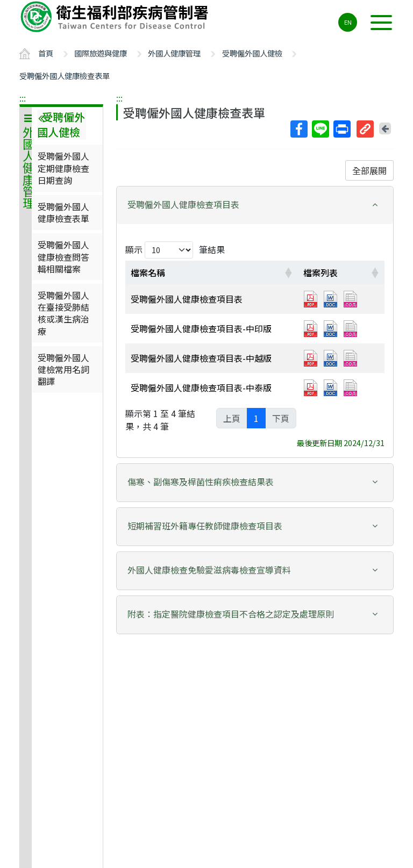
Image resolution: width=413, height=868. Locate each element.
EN (348, 22)
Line (320, 129)
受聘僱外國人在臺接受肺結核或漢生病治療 (63, 313)
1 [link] (256, 418)
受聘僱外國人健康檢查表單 (65, 76)
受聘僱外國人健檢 (252, 53)
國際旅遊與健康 (101, 53)
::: (23, 98)
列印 (341, 129)
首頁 (46, 53)
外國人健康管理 (174, 53)
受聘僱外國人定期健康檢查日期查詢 (63, 168)
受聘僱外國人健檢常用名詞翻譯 (63, 370)
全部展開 (369, 170)
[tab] (255, 205)
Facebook (298, 129)
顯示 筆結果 (175, 250)
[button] (255, 205)
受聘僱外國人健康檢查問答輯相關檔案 (63, 257)
